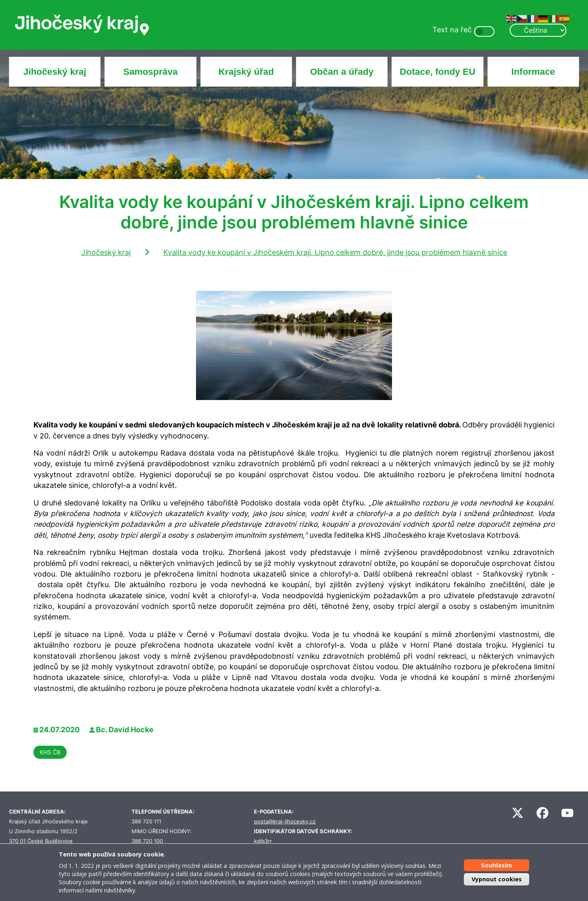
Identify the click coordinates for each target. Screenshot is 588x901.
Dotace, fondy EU (438, 72)
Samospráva (150, 72)
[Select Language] (538, 30)
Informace (533, 72)
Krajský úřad (246, 72)
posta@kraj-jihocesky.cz (285, 822)
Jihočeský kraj (55, 72)
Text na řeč (452, 30)
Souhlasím (497, 865)
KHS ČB (50, 752)
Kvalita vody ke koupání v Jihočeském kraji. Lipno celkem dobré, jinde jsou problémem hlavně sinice (335, 252)
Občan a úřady (342, 72)
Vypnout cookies (497, 879)
